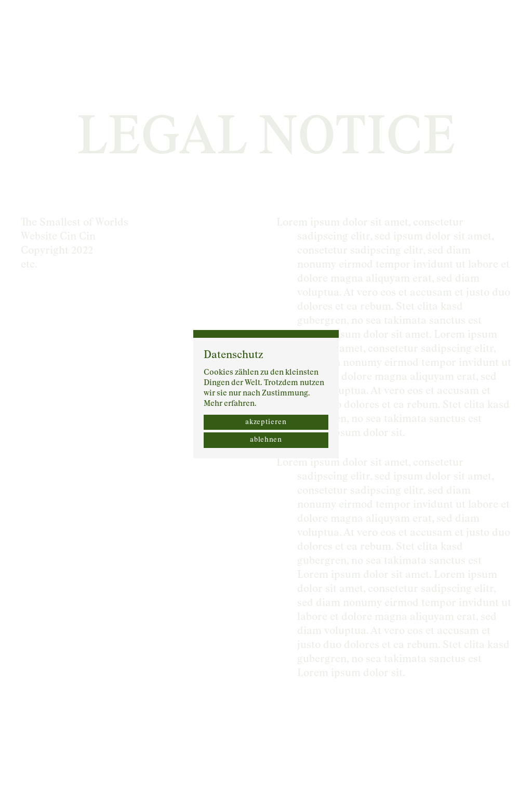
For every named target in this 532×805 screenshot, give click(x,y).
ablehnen (266, 440)
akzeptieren (266, 422)
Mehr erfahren (229, 404)
